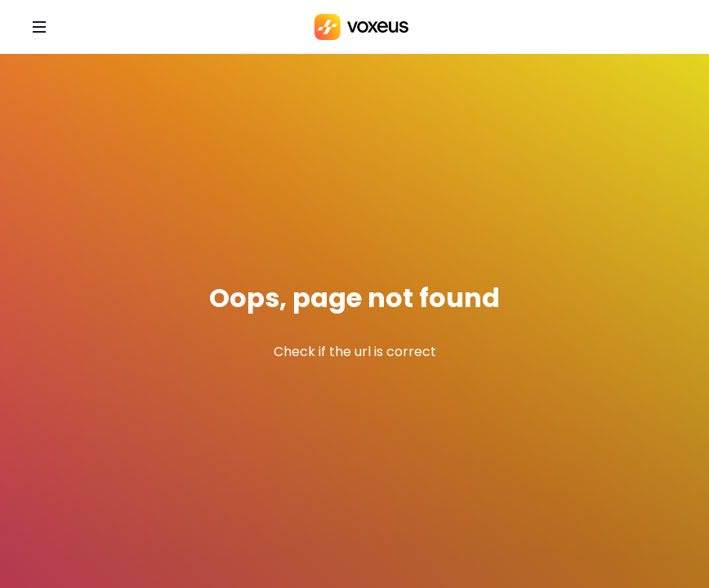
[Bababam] (361, 27)
